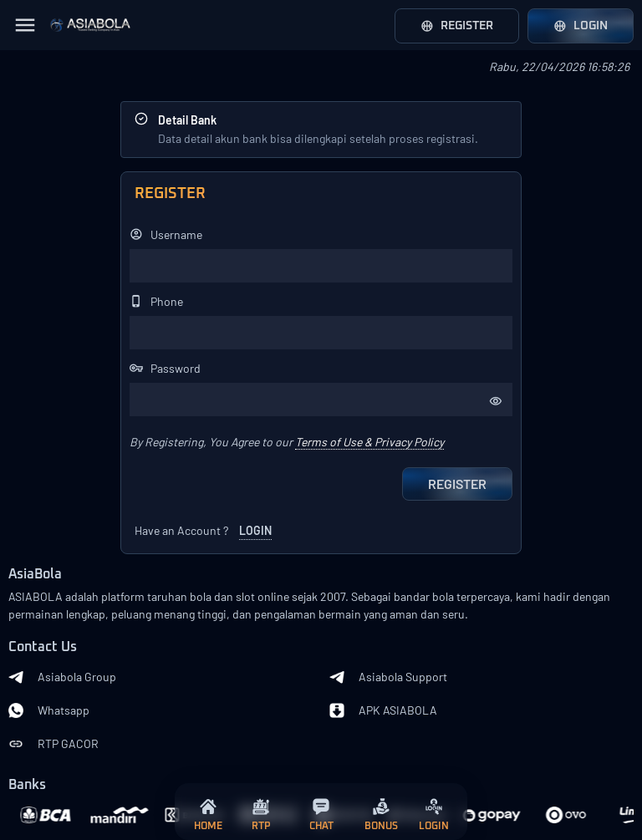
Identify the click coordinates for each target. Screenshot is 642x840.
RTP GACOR (53, 744)
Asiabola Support (388, 677)
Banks (27, 785)
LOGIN (255, 530)
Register (457, 26)
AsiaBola (35, 575)
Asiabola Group (62, 677)
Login (581, 26)
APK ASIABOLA (383, 710)
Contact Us (43, 647)
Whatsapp (49, 710)
